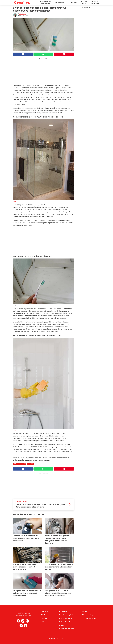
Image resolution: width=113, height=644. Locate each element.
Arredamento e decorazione (45, 2)
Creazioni (73, 2)
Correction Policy (66, 618)
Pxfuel (15, 201)
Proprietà (63, 625)
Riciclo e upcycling (95, 2)
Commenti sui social (67, 629)
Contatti (44, 618)
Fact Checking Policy (67, 615)
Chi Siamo (45, 615)
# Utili (24, 464)
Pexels (15, 430)
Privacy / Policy (87, 615)
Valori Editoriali (65, 622)
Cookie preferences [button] (89, 618)
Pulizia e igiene (84, 2)
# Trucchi (17, 464)
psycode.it (45, 622)
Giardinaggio (60, 2)
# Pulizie (30, 464)
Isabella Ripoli (23, 14)
